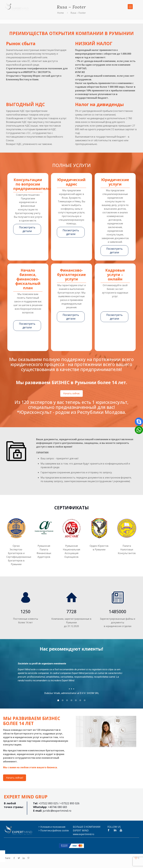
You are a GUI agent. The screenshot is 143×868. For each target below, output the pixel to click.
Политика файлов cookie (55, 830)
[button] (139, 430)
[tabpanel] (72, 677)
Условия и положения (53, 827)
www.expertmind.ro (84, 834)
